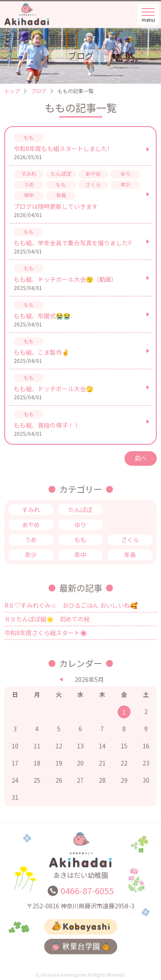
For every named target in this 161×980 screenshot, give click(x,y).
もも (80, 540)
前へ (141, 458)
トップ (12, 91)
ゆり (80, 525)
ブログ (39, 91)
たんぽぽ (80, 510)
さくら (130, 540)
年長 (130, 555)
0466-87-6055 (87, 891)
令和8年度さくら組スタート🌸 (46, 633)
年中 (80, 555)
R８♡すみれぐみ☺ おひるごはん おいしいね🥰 (71, 605)
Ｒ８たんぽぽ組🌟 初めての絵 (47, 619)
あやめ (31, 525)
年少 (31, 555)
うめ (31, 540)
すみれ (31, 510)
